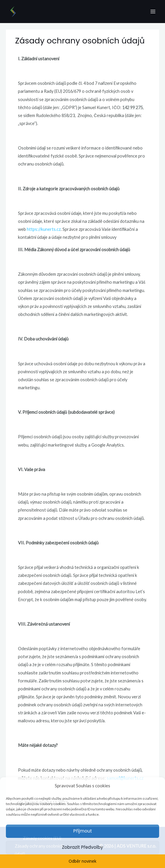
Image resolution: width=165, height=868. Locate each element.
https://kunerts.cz (44, 229)
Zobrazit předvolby (82, 847)
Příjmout (82, 831)
